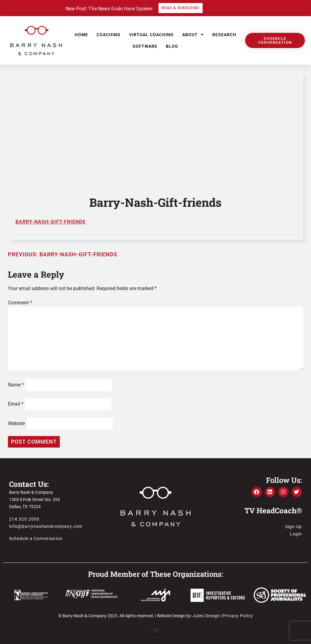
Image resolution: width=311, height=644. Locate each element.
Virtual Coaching (151, 35)
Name (16, 385)
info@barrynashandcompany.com (46, 526)
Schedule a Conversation (36, 538)
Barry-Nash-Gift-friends (51, 222)
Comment (20, 303)
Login (296, 534)
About (193, 35)
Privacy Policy (238, 616)
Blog (172, 46)
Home (81, 35)
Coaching (109, 35)
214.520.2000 (24, 519)
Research (224, 35)
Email (16, 404)
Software (145, 46)
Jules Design (206, 616)
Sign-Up (294, 527)
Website (16, 423)
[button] (156, 630)
